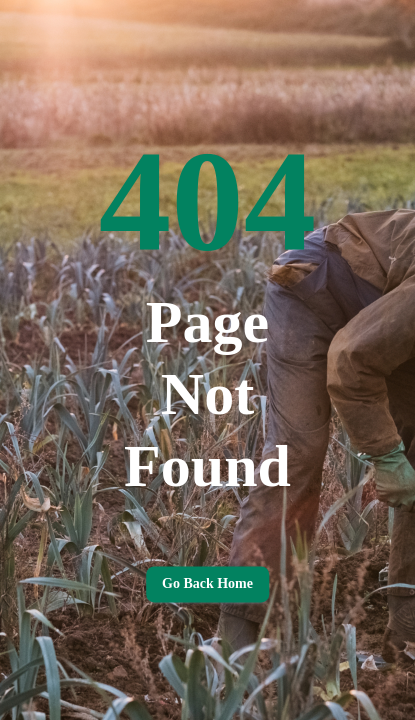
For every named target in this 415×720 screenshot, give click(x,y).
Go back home (207, 584)
